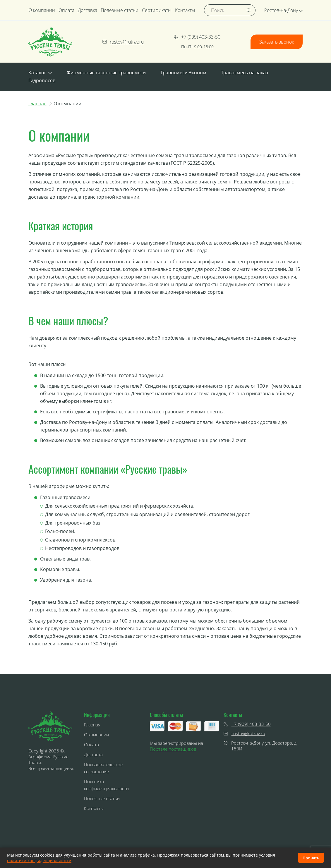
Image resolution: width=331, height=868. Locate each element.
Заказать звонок (277, 42)
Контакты (185, 10)
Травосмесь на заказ (245, 73)
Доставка (88, 10)
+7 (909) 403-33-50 (197, 37)
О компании (42, 10)
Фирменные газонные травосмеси (106, 73)
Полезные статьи (120, 10)
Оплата (66, 10)
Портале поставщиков (173, 749)
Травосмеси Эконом (183, 73)
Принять (311, 858)
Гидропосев (42, 80)
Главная (37, 104)
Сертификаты (157, 10)
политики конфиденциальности (39, 861)
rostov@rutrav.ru (123, 42)
